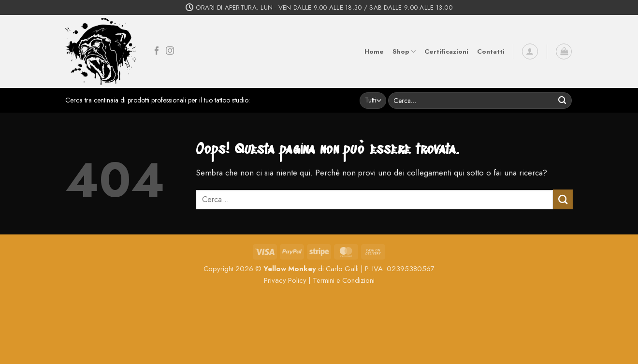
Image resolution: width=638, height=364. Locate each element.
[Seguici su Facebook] (157, 51)
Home (374, 51)
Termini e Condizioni (344, 280)
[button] (530, 51)
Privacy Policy (285, 280)
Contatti (491, 51)
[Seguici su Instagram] (170, 51)
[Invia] (562, 100)
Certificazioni (446, 51)
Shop (404, 52)
